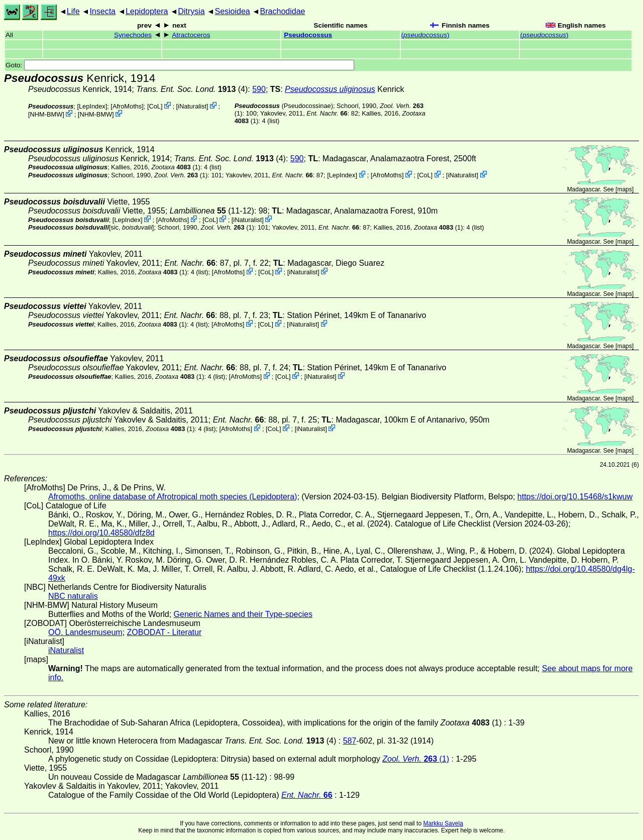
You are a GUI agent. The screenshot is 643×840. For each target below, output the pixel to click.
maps (625, 189)
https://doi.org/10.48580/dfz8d (101, 533)
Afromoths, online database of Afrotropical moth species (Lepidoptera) (173, 497)
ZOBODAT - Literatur (165, 632)
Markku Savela (443, 823)
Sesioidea (232, 11)
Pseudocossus (308, 35)
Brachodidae (283, 11)
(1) (176, 167)
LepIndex (92, 106)
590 (259, 89)
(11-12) (212, 211)
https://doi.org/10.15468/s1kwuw (575, 497)
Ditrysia (191, 11)
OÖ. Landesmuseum (85, 632)
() (425, 35)
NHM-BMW (46, 114)
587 (350, 741)
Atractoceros (191, 35)
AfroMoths (127, 106)
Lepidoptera (147, 11)
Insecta (102, 11)
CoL (154, 106)
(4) (192, 89)
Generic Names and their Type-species (243, 614)
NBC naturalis (73, 596)
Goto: (180, 65)
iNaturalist (192, 106)
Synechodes (133, 35)
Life (73, 11)
